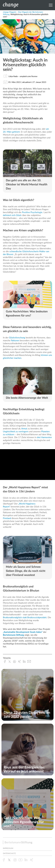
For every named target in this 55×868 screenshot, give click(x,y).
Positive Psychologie (32, 212)
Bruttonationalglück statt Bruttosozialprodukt (25, 618)
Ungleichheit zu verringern (16, 432)
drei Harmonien (44, 437)
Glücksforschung (17, 338)
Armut (24, 429)
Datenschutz (9, 853)
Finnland (7, 518)
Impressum (8, 848)
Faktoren (15, 341)
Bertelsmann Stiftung (13, 635)
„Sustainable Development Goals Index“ (23, 632)
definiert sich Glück (12, 215)
